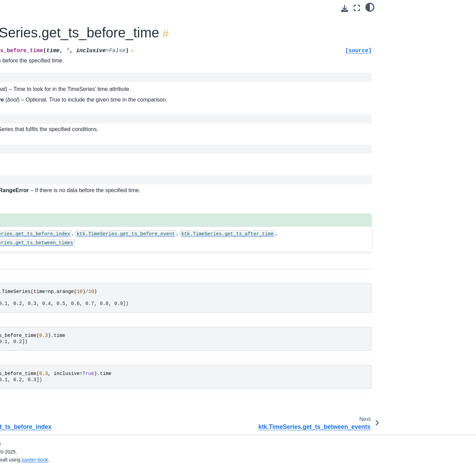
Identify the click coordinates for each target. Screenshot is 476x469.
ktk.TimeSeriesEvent (37, 390)
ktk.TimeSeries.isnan (43, 178)
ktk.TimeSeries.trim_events (50, 357)
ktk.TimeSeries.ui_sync (45, 379)
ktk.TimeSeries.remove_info (50, 270)
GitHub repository (28, 445)
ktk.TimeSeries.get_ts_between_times (54, 163)
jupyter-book (169, 460)
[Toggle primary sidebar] (106, 8)
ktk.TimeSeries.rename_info (51, 303)
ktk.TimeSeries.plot (41, 199)
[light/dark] (370, 7)
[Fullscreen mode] (357, 8)
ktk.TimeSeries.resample (47, 314)
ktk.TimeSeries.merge (44, 189)
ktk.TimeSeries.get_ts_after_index (55, 30)
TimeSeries (142, 160)
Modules (18, 423)
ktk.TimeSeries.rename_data (51, 281)
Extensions (21, 434)
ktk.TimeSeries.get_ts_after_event (54, 10)
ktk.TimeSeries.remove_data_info (55, 225)
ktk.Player (25, 401)
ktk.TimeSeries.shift (41, 325)
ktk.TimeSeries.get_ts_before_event (55, 68)
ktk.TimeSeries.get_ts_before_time (54, 106)
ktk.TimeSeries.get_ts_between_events (54, 125)
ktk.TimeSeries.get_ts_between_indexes (54, 144)
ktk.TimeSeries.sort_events (50, 336)
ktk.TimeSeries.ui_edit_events (53, 368)
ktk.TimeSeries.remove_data (51, 210)
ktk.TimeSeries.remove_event (53, 259)
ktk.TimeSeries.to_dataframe (51, 347)
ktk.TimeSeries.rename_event (53, 292)
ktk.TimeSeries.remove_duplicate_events (55, 244)
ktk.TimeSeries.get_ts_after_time (55, 48)
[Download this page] (345, 8)
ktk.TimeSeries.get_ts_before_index (54, 86)
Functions (20, 412)
